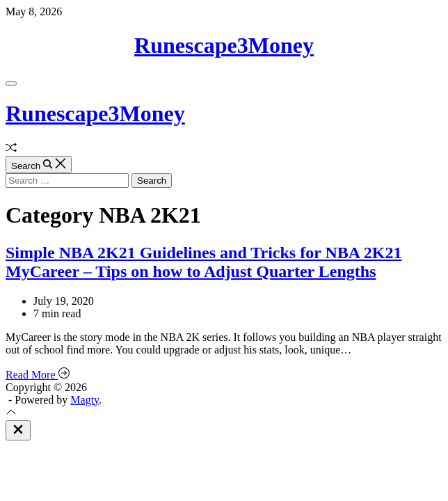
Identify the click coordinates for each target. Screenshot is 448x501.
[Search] (39, 165)
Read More (38, 375)
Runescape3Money (224, 45)
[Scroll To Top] (11, 414)
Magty (85, 400)
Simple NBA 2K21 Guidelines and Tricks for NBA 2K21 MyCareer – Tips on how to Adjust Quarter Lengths (203, 262)
